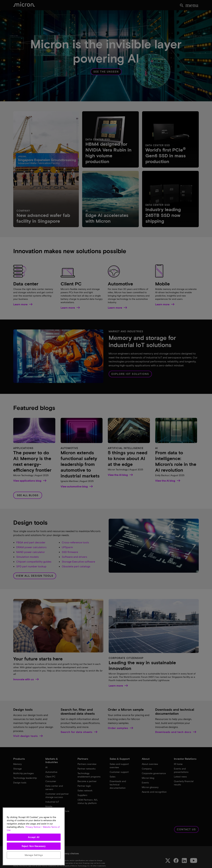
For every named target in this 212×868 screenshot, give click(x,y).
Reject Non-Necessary (34, 846)
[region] (34, 836)
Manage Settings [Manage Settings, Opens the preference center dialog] (34, 855)
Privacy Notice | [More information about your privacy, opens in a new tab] (33, 827)
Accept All (34, 837)
